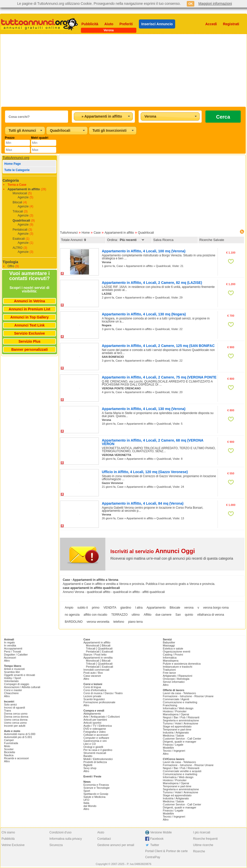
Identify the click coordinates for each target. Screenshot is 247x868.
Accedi (211, 24)
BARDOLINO (74, 622)
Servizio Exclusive (29, 333)
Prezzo (10, 138)
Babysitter (169, 642)
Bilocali (17, 202)
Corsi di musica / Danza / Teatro (103, 693)
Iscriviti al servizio (153, 551)
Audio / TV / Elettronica (98, 726)
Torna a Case (17, 185)
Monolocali (20, 193)
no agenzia (72, 615)
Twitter (155, 845)
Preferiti (126, 24)
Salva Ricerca (163, 240)
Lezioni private (92, 696)
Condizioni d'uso (60, 832)
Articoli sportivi (92, 723)
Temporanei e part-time (177, 729)
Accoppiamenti (13, 648)
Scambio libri (12, 672)
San (178, 615)
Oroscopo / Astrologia (176, 679)
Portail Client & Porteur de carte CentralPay (166, 854)
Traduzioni (169, 670)
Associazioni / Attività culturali (22, 687)
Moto (7, 746)
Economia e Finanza (96, 785)
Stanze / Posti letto (95, 655)
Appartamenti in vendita (98, 658)
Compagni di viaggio (17, 684)
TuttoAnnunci (69, 233)
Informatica (170, 658)
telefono (119, 622)
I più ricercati (202, 832)
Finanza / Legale (173, 745)
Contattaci (104, 839)
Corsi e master (13, 690)
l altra (139, 608)
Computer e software (96, 738)
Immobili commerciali (96, 670)
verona (189, 608)
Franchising (170, 705)
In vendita (10, 645)
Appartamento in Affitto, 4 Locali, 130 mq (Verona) (144, 409)
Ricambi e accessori (16, 758)
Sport (87, 791)
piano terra (135, 622)
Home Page (12, 164)
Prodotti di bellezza (95, 762)
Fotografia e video (95, 732)
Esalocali (19, 239)
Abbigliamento (92, 714)
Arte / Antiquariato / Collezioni (102, 717)
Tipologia (10, 262)
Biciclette (10, 752)
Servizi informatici (174, 682)
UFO (86, 800)
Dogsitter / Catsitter (16, 655)
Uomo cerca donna (16, 720)
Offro (11, 266)
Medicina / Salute (173, 736)
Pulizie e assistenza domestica (182, 664)
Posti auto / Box (93, 673)
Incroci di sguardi (14, 708)
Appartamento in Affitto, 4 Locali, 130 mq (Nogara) (144, 314)
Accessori (10, 658)
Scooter (9, 749)
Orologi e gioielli (93, 747)
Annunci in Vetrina (30, 301)
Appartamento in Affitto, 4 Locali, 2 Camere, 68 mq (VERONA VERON (153, 442)
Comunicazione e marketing (180, 702)
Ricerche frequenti (205, 839)
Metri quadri (40, 138)
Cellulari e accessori (96, 735)
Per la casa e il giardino (98, 750)
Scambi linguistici (94, 699)
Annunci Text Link (29, 325)
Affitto (147, 615)
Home (86, 233)
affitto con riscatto (96, 615)
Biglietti (88, 765)
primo (96, 608)
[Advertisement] (97, 70)
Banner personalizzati (30, 349)
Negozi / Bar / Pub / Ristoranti (181, 717)
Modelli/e (168, 748)
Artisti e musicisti (14, 669)
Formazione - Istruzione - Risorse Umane (188, 696)
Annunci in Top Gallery (29, 317)
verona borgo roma (216, 608)
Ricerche (199, 851)
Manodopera (171, 661)
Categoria (11, 180)
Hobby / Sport (12, 678)
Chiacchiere (11, 693)
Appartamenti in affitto (24, 189)
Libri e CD (90, 744)
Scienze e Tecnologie (97, 788)
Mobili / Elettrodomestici (98, 759)
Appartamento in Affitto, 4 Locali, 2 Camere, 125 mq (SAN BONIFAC (158, 346)
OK (191, 4)
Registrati (231, 24)
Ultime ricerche (203, 845)
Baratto (88, 756)
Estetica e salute (173, 648)
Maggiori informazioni (215, 4)
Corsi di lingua (92, 687)
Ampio (69, 608)
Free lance (169, 673)
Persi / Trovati (12, 652)
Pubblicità (90, 24)
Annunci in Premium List (30, 309)
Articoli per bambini (95, 720)
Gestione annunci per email (116, 845)
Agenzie (23, 197)
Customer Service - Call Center (182, 739)
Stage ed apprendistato (177, 726)
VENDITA (110, 608)
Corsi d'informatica (95, 690)
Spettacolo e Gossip (96, 794)
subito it (83, 608)
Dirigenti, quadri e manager (180, 742)
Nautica (9, 755)
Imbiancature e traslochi (178, 667)
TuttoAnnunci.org (16, 158)
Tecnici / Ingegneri (174, 751)
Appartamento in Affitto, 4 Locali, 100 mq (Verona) (144, 251)
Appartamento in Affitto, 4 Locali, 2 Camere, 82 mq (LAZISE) (152, 283)
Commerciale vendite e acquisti (182, 771)
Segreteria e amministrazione (181, 720)
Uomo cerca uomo (15, 723)
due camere (163, 615)
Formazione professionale (99, 702)
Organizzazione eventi (177, 652)
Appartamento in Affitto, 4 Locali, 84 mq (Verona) (143, 503)
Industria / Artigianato (176, 733)
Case (97, 233)
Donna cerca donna (16, 717)
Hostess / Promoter (175, 711)
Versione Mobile (161, 832)
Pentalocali (20, 230)
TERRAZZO (120, 615)
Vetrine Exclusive (13, 845)
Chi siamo (8, 832)
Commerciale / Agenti (176, 699)
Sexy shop (90, 768)
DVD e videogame (95, 729)
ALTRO (18, 248)
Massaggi (169, 645)
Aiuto (109, 24)
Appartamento (156, 608)
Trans (8, 711)
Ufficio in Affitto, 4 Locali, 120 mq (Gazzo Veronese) (145, 472)
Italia (86, 803)
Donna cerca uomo (16, 714)
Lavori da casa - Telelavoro (179, 693)
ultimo (136, 615)
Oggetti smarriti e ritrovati (20, 675)
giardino (126, 608)
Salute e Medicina (94, 797)
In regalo (9, 642)
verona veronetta (98, 622)
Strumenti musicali (95, 753)
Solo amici (10, 704)
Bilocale (175, 608)
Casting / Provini (173, 655)
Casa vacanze (92, 676)
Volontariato (11, 681)
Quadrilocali (21, 221)
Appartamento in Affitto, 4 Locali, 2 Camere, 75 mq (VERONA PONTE (159, 377)
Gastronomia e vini (95, 741)
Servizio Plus (29, 341)
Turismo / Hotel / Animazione (180, 723)
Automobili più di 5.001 (18, 737)
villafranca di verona (211, 615)
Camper (9, 740)
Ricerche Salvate (212, 240)
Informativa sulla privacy (66, 839)
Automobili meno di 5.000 (20, 734)
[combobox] (103, 116)
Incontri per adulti (15, 726)
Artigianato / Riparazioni (178, 676)
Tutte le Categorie (17, 170)
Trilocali (18, 211)
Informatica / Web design (178, 708)
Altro (7, 661)
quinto (189, 615)
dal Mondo (90, 806)
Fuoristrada (11, 743)
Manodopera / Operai (176, 714)
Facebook (157, 839)
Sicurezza (56, 845)
